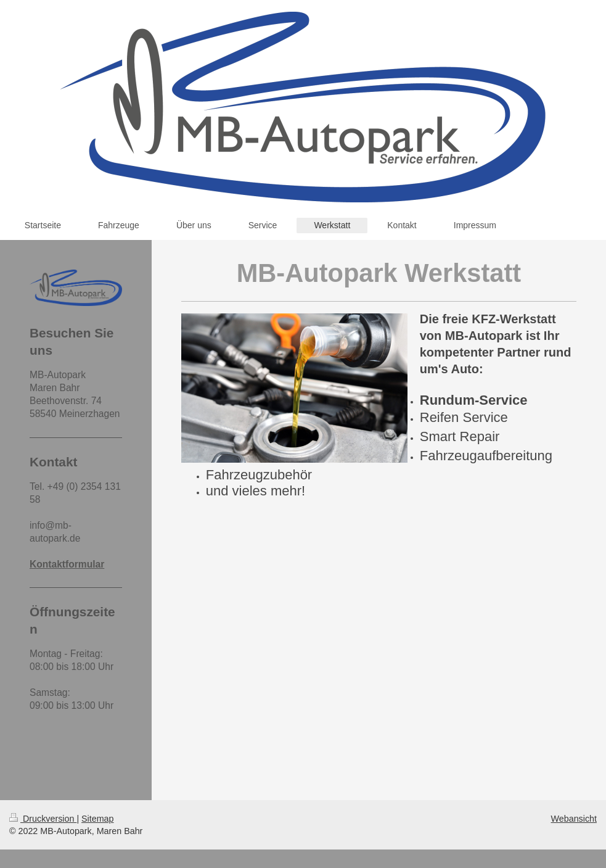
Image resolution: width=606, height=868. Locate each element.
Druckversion (43, 819)
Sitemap (97, 819)
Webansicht (574, 819)
